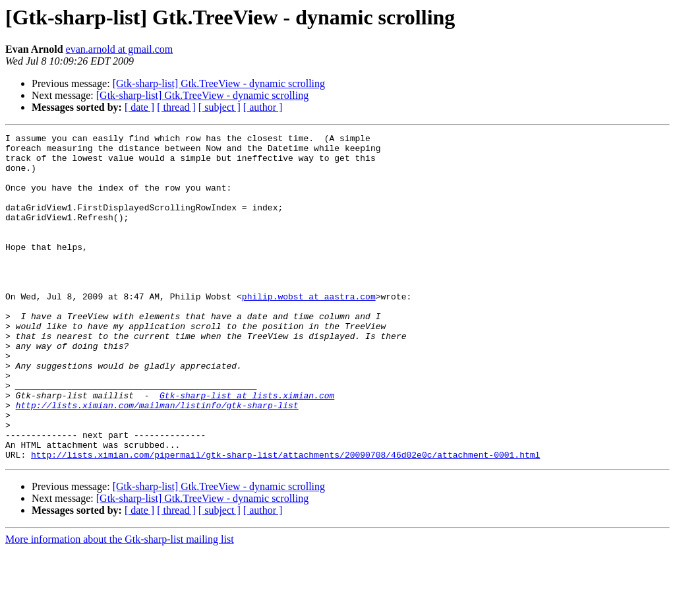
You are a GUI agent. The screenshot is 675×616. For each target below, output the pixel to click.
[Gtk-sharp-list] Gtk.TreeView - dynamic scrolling (219, 83)
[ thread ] (176, 107)
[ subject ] (220, 107)
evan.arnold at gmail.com (120, 49)
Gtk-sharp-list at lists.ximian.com (247, 448)
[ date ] (139, 107)
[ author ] (263, 107)
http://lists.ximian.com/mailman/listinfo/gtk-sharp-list (157, 460)
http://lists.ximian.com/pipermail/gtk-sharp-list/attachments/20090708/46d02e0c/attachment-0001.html (285, 520)
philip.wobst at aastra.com (309, 330)
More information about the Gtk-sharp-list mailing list (120, 604)
